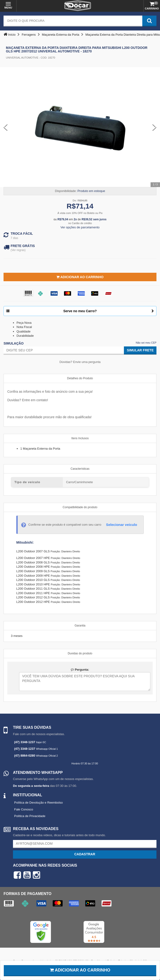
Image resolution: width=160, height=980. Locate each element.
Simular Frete (140, 350)
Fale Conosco (24, 809)
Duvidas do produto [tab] (80, 653)
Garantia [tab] (80, 626)
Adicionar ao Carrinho (80, 277)
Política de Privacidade (30, 816)
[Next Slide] (154, 127)
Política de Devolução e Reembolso (38, 803)
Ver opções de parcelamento (80, 227)
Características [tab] (80, 469)
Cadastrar (85, 854)
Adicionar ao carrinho (80, 970)
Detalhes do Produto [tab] (80, 378)
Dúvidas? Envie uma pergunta (80, 362)
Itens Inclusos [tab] (80, 438)
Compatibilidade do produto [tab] (80, 507)
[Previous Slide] (6, 127)
